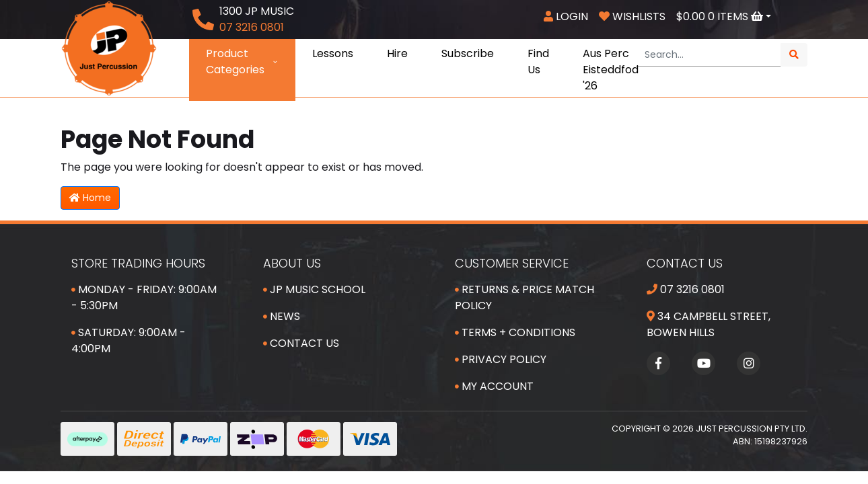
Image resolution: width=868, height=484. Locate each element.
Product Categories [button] (242, 62)
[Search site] (794, 55)
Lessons (333, 53)
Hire (397, 53)
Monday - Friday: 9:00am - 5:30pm (144, 297)
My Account (494, 386)
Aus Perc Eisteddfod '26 (611, 70)
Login (566, 16)
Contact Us (301, 343)
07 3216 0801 (686, 289)
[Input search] (709, 55)
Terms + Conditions (515, 332)
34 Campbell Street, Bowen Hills (709, 324)
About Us (292, 263)
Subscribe (468, 53)
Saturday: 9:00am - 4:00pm (129, 340)
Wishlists (632, 16)
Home (90, 198)
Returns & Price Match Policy (525, 297)
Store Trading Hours (138, 263)
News (282, 316)
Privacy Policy (501, 359)
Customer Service (512, 263)
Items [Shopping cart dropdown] (721, 16)
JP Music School (314, 289)
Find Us (538, 62)
